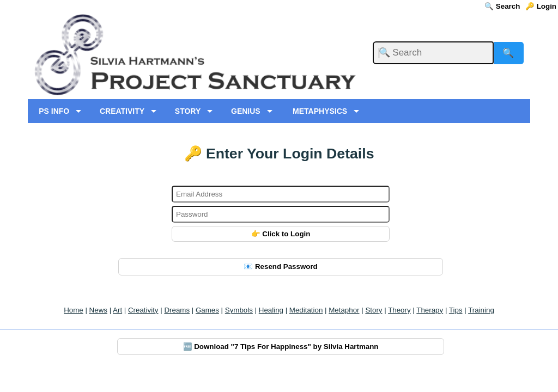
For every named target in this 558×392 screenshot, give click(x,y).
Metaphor (344, 310)
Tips (456, 310)
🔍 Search (502, 6)
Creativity (143, 310)
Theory (399, 310)
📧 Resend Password (281, 267)
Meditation (306, 310)
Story (374, 310)
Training (481, 310)
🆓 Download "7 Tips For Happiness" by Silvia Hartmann (281, 347)
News (98, 310)
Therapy (430, 310)
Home (74, 310)
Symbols (239, 310)
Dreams (177, 310)
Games (207, 310)
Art (117, 310)
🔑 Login (541, 6)
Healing (271, 310)
